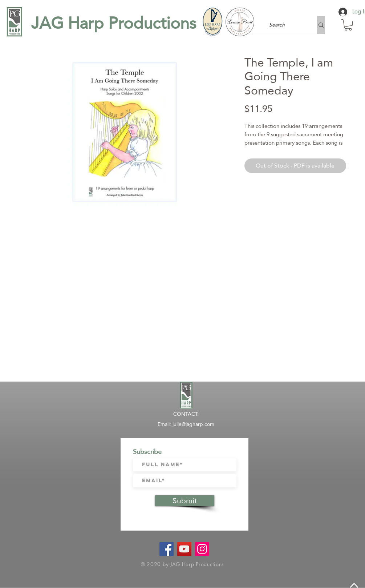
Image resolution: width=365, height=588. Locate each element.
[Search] (277, 25)
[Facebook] (167, 549)
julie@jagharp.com (193, 424)
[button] (348, 25)
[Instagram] (202, 549)
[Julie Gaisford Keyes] (184, 549)
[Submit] (185, 501)
